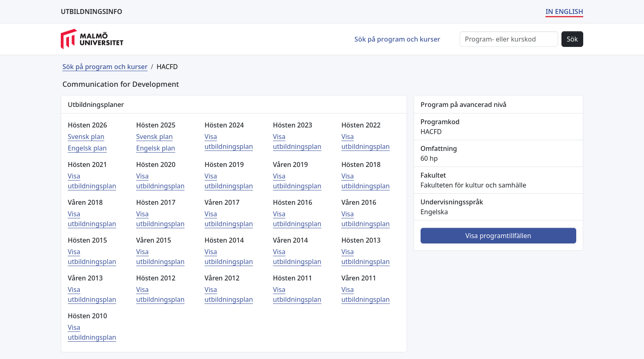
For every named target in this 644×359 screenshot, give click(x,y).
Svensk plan (86, 137)
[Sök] (509, 39)
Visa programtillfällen (498, 236)
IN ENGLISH (564, 12)
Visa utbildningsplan (229, 141)
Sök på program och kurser (397, 39)
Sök (572, 39)
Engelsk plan (87, 148)
